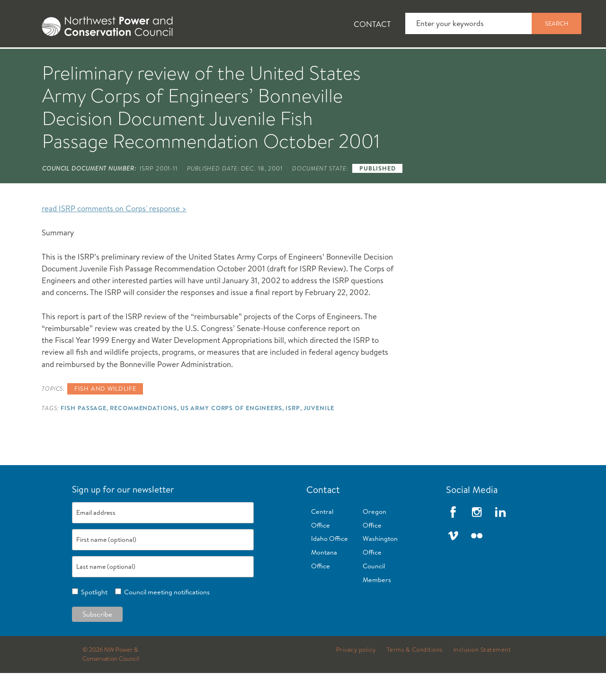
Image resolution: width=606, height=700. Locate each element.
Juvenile (319, 435)
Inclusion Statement (482, 677)
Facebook (453, 539)
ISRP (293, 435)
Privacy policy (356, 677)
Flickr (477, 563)
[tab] (29, 62)
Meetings (348, 62)
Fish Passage (84, 435)
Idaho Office (330, 565)
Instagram (477, 539)
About (36, 62)
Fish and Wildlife (168, 62)
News (91, 62)
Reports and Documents (445, 62)
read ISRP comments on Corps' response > (114, 235)
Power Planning (265, 62)
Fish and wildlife (105, 415)
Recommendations (143, 435)
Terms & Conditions (415, 677)
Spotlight (93, 619)
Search (557, 23)
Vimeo (453, 563)
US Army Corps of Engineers (231, 435)
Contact (372, 24)
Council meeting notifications (165, 619)
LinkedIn (500, 539)
